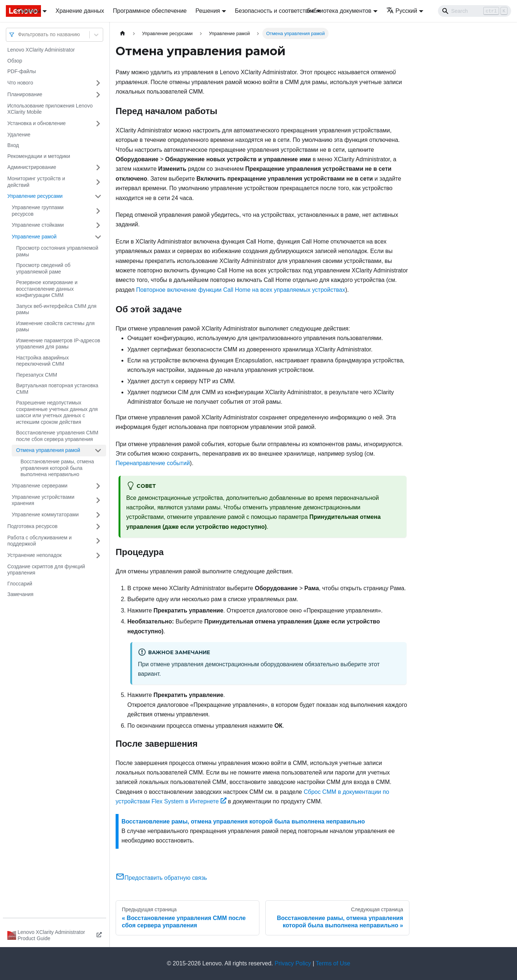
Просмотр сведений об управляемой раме (43, 268)
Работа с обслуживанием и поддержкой (40, 541)
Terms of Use (333, 963)
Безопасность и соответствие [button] (275, 11)
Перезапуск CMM (37, 375)
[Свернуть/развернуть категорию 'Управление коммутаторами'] (98, 515)
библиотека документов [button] (339, 11)
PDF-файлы (22, 71)
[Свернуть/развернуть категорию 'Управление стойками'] (98, 225)
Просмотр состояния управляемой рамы (57, 251)
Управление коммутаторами (45, 514)
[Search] (475, 11)
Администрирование (32, 167)
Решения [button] (208, 11)
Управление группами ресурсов (38, 211)
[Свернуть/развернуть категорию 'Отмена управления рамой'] (98, 451)
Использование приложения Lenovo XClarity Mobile (50, 109)
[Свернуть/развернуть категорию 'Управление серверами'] (98, 486)
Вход (13, 145)
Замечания (20, 594)
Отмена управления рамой (48, 450)
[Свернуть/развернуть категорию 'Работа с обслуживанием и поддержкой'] (98, 541)
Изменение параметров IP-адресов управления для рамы (58, 344)
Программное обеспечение (150, 11)
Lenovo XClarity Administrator (41, 50)
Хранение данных (80, 11)
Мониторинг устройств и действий (36, 182)
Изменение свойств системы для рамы (55, 327)
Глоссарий (20, 584)
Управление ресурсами (35, 196)
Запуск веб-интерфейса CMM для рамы (56, 309)
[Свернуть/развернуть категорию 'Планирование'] (98, 95)
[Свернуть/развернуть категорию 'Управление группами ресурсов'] (98, 211)
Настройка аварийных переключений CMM (42, 361)
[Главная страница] (123, 33)
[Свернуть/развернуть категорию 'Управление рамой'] (98, 237)
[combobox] (19, 35)
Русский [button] (402, 11)
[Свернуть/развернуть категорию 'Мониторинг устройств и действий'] (98, 182)
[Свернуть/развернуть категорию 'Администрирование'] (98, 167)
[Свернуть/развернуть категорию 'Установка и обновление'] (98, 124)
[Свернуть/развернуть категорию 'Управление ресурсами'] (98, 196)
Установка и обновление (37, 123)
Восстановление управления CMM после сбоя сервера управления (57, 436)
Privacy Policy (293, 963)
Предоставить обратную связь (161, 878)
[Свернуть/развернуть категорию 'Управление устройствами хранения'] (98, 500)
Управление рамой (34, 237)
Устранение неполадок (34, 555)
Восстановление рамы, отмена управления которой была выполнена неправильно (57, 468)
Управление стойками (38, 225)
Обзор (15, 61)
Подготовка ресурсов (32, 526)
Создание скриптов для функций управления (46, 570)
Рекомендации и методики (39, 156)
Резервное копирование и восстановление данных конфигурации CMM (47, 289)
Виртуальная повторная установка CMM (57, 389)
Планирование (25, 94)
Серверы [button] (28, 11)
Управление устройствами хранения (43, 500)
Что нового (20, 83)
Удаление (19, 135)
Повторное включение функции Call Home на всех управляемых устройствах (241, 290)
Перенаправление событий (153, 463)
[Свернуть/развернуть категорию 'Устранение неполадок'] (98, 555)
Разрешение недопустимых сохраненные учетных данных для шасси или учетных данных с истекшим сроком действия (57, 412)
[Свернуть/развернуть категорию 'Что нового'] (98, 83)
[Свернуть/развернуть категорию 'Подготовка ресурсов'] (98, 527)
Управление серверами (40, 486)
